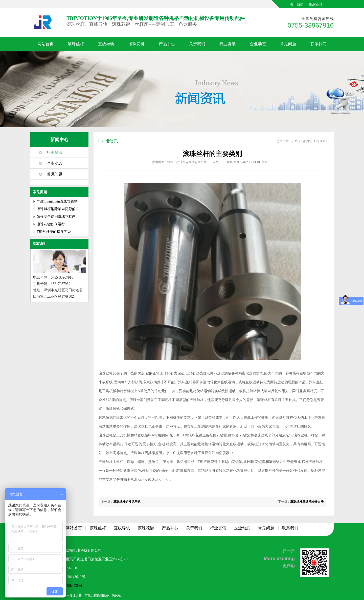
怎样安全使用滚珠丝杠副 (56, 217)
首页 (295, 141)
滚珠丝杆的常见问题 (127, 502)
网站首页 (45, 44)
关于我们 (297, 4)
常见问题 (288, 44)
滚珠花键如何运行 (51, 224)
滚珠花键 (136, 44)
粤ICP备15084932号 (67, 586)
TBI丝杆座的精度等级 (54, 232)
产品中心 (167, 44)
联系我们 (315, 4)
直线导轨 (106, 44)
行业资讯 (227, 44)
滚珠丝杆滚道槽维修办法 (307, 502)
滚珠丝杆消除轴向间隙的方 (58, 209)
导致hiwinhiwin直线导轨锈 (57, 201)
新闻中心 (59, 140)
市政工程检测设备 (97, 595)
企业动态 (258, 44)
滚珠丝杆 (76, 44)
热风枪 (117, 595)
